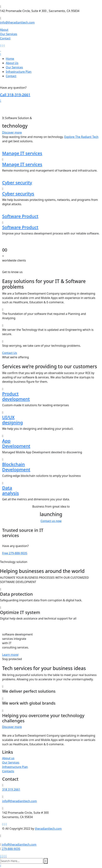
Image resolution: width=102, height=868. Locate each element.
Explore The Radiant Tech (81, 137)
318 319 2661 (11, 789)
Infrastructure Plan (19, 72)
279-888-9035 (15, 553)
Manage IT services (22, 153)
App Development (16, 443)
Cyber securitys (18, 194)
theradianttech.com (48, 829)
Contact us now (51, 521)
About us (8, 758)
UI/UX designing (13, 420)
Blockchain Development (16, 467)
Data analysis (11, 490)
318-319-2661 (15, 95)
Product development (16, 396)
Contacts (8, 771)
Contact (5, 38)
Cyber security (17, 182)
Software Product (20, 216)
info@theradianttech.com (17, 22)
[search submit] (46, 861)
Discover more (12, 132)
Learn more (11, 655)
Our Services (9, 34)
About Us (12, 63)
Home (10, 59)
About (4, 30)
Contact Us (10, 353)
